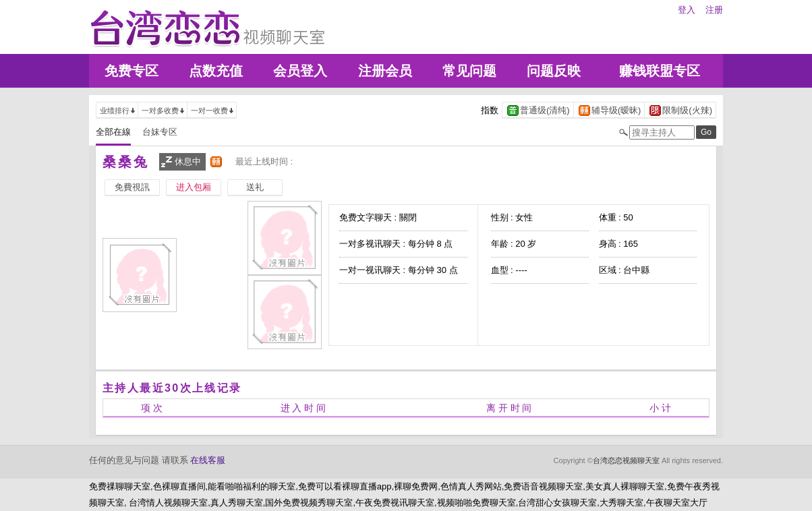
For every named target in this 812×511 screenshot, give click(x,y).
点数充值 (216, 71)
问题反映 (554, 71)
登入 (687, 10)
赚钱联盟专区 (660, 71)
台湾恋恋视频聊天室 (626, 460)
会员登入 (300, 71)
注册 (714, 10)
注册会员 (385, 71)
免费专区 (132, 71)
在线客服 (208, 460)
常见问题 (469, 71)
